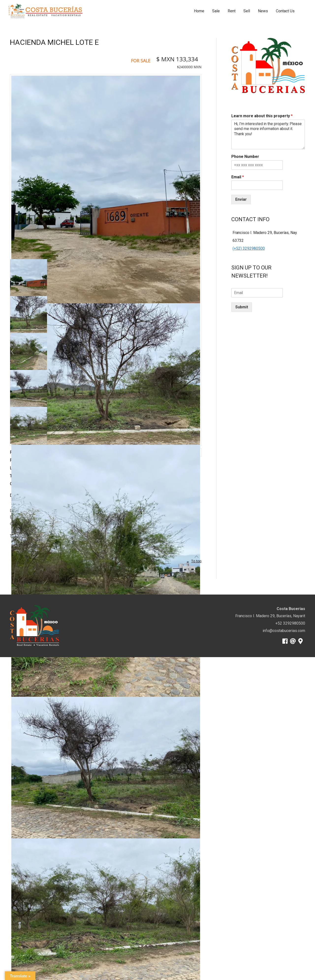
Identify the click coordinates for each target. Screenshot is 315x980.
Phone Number (245, 157)
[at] (294, 641)
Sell (247, 11)
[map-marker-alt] (301, 641)
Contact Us (285, 11)
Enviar (241, 199)
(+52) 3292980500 (249, 248)
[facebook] (286, 641)
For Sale (141, 61)
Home (199, 11)
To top (196, 561)
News (263, 11)
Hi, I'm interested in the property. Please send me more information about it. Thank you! (268, 134)
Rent (232, 11)
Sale (216, 11)
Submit (242, 307)
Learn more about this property (262, 116)
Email (238, 177)
